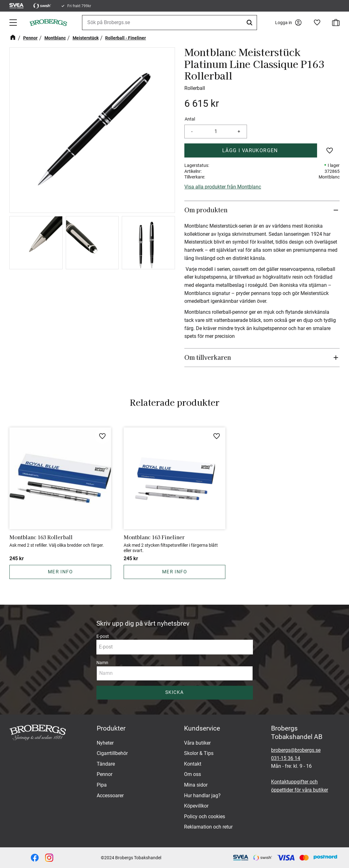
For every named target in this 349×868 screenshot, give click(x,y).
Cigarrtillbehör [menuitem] (112, 753)
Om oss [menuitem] (192, 774)
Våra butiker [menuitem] (197, 743)
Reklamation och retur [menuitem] (208, 827)
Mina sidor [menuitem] (196, 785)
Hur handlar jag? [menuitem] (202, 796)
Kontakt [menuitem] (193, 764)
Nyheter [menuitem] (105, 743)
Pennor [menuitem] (105, 774)
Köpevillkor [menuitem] (196, 806)
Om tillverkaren (208, 357)
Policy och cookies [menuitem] (205, 816)
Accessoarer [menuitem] (110, 796)
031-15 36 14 (286, 758)
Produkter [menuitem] (111, 728)
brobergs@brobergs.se (296, 750)
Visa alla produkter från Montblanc (223, 187)
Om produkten (207, 210)
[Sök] (250, 23)
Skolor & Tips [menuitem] (199, 753)
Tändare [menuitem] (106, 764)
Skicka (174, 692)
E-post (103, 636)
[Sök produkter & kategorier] (169, 23)
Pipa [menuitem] (102, 785)
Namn (102, 663)
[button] (14, 23)
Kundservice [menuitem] (202, 728)
